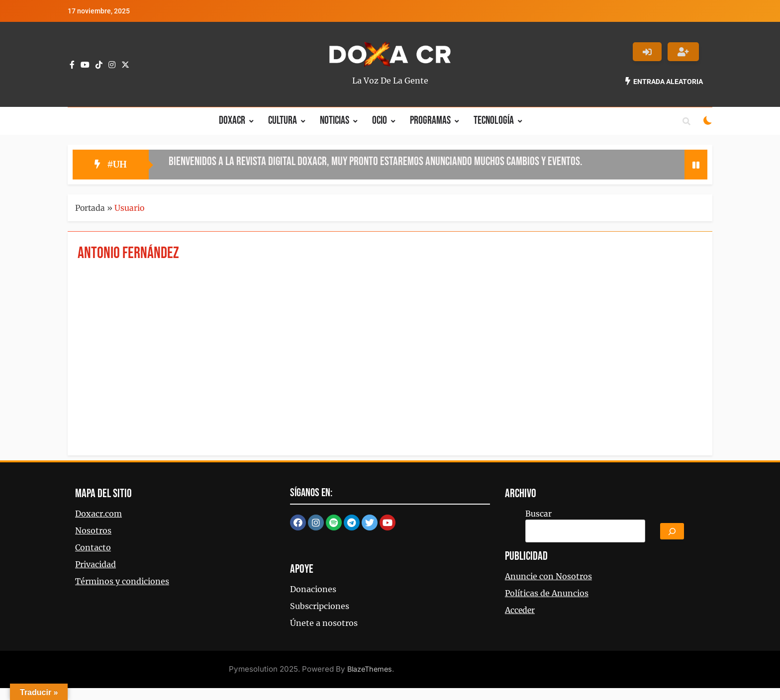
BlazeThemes (370, 669)
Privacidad (96, 564)
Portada (90, 208)
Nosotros (93, 530)
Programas (430, 121)
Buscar (538, 514)
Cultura (283, 121)
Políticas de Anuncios (547, 593)
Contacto (93, 547)
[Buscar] (672, 531)
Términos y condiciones (122, 581)
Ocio (380, 121)
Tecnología (494, 121)
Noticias (335, 121)
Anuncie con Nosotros (548, 576)
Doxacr (232, 121)
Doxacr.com (98, 514)
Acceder (520, 610)
